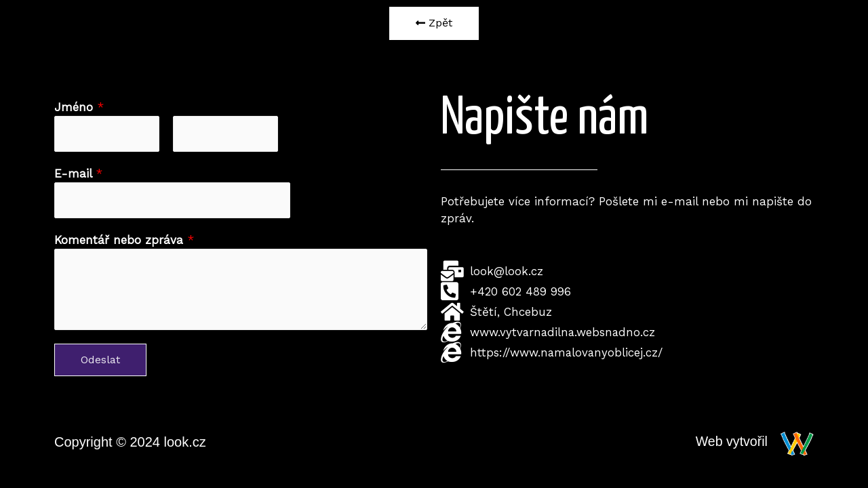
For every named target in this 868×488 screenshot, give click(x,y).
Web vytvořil (731, 442)
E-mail (78, 174)
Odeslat (100, 360)
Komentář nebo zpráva (124, 241)
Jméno (79, 107)
